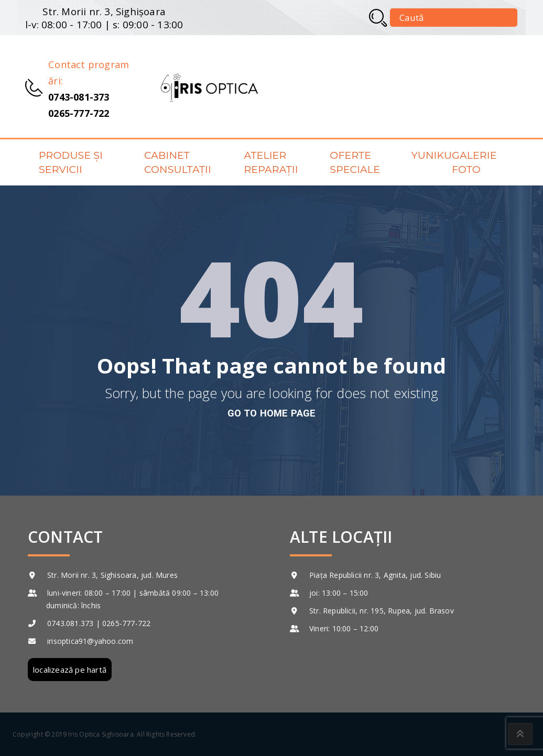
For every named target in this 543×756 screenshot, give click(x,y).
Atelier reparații (271, 162)
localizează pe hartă (70, 670)
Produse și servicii (71, 162)
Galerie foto (474, 162)
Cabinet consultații (178, 162)
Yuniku (432, 155)
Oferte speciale (355, 162)
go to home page (272, 413)
